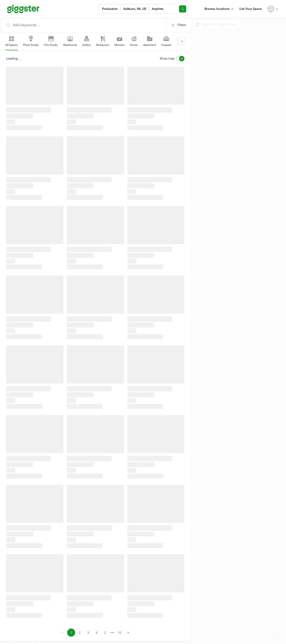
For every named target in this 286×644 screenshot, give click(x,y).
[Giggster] (23, 9)
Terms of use (56, 638)
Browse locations (217, 9)
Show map (172, 59)
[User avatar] (271, 9)
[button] (276, 634)
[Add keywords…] (83, 25)
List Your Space (251, 9)
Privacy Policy (34, 638)
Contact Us (13, 638)
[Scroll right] (182, 41)
